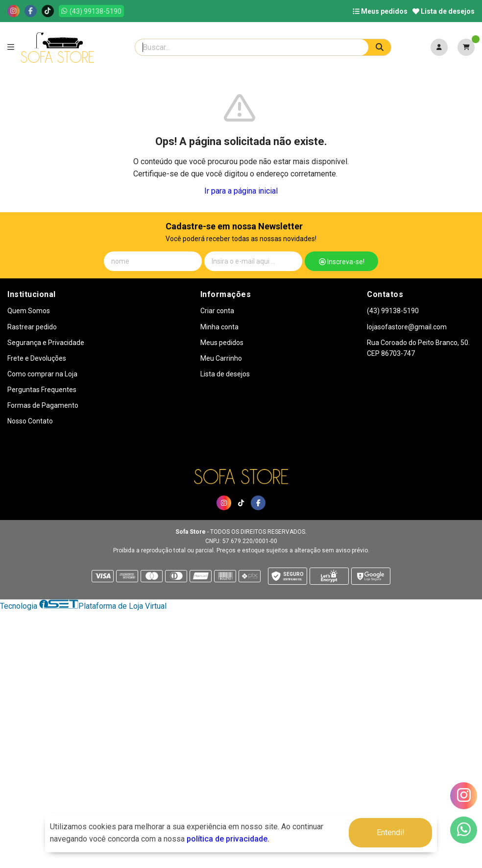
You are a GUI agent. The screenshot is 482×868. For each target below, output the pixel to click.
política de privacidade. (228, 839)
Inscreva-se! (342, 262)
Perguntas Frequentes (42, 390)
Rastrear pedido (32, 327)
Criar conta (217, 311)
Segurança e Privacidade (46, 343)
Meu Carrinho (221, 358)
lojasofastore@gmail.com (407, 327)
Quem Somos (29, 311)
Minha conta (219, 327)
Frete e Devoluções (37, 358)
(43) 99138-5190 (393, 311)
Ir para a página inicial (241, 191)
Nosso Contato (30, 421)
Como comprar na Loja (42, 374)
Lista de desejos (444, 11)
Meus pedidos (380, 11)
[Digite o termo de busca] (252, 47)
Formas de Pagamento (43, 405)
